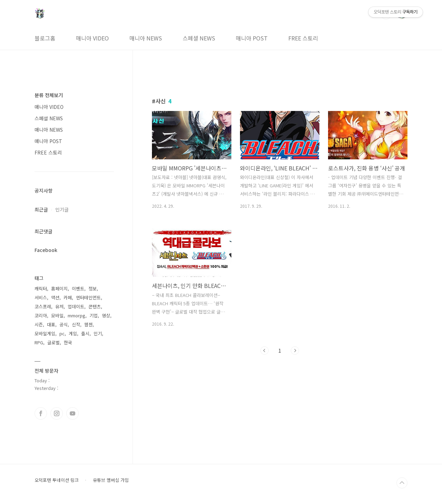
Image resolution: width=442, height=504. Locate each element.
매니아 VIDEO (92, 38)
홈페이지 (59, 288)
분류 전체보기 (49, 95)
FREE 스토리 (303, 38)
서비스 (41, 297)
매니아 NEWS (146, 38)
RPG (39, 342)
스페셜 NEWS (199, 38)
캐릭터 (41, 288)
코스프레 (43, 306)
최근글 (41, 209)
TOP (402, 483)
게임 (73, 333)
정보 (93, 288)
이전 (265, 351)
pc (62, 333)
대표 (51, 324)
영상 (106, 315)
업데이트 (76, 306)
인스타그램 (57, 413)
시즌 (39, 324)
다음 (295, 351)
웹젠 (88, 324)
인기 (98, 333)
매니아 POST (252, 38)
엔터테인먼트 (88, 297)
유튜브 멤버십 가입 (111, 480)
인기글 (62, 209)
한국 (68, 342)
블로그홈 (45, 38)
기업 (94, 315)
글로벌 (54, 342)
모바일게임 (45, 333)
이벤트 (78, 288)
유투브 (73, 413)
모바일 (57, 315)
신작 (76, 324)
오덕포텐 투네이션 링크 (57, 480)
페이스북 (41, 413)
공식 (64, 324)
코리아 (41, 315)
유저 (59, 306)
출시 (85, 333)
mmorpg (76, 315)
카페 (68, 297)
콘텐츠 (95, 306)
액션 (55, 297)
